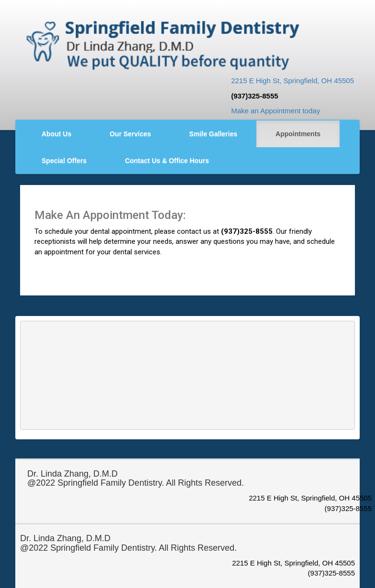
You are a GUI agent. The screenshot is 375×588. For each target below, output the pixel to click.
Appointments (298, 134)
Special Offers (64, 161)
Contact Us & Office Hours (167, 161)
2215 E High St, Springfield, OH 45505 (292, 81)
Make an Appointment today (276, 111)
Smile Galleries (213, 134)
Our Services (130, 134)
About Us (56, 134)
